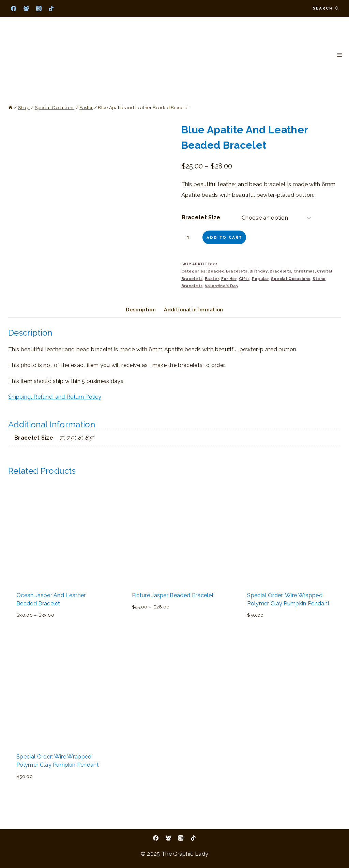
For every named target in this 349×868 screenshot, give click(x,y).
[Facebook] (14, 9)
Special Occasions (291, 279)
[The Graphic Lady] (37, 55)
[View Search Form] (326, 8)
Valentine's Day (222, 286)
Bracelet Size (201, 217)
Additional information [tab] (194, 310)
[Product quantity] (191, 237)
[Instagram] (39, 9)
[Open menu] (339, 55)
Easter (212, 279)
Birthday (259, 271)
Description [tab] (141, 310)
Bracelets (280, 271)
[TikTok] (51, 9)
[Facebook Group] (26, 9)
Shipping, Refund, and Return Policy (55, 397)
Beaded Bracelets (227, 271)
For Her (229, 279)
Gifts (244, 279)
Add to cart (224, 237)
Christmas (304, 271)
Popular (260, 279)
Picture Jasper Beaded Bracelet (173, 595)
